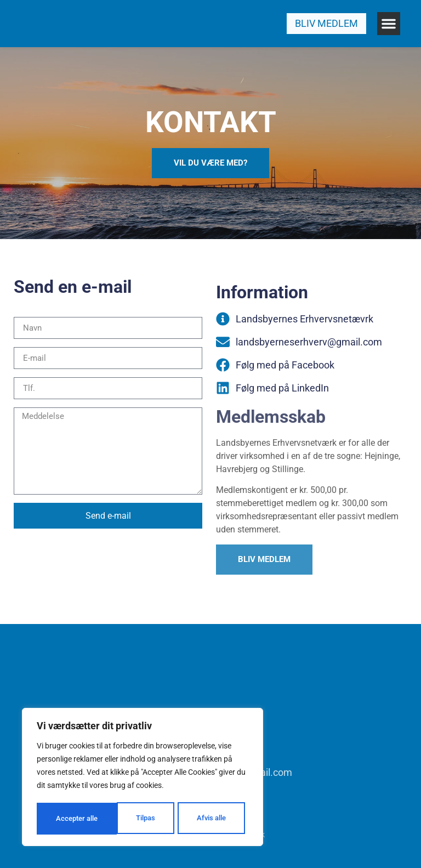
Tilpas (65, 819)
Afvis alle (130, 819)
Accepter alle (208, 819)
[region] (143, 778)
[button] (389, 24)
